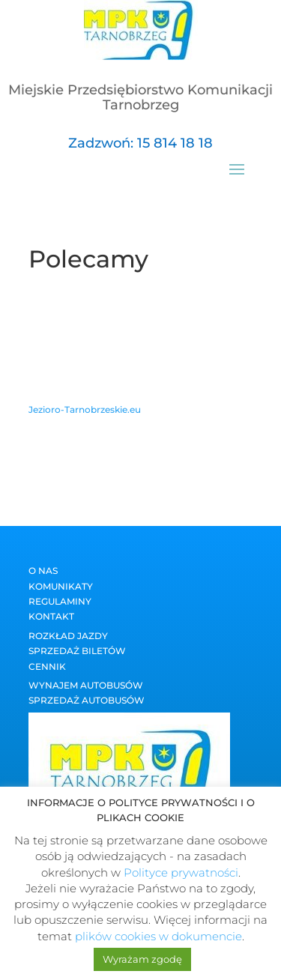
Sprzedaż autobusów (87, 700)
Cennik (47, 666)
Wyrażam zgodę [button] (142, 959)
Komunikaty (61, 586)
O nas (43, 571)
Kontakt (51, 616)
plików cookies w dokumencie (158, 936)
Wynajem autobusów (86, 685)
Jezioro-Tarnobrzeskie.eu (85, 409)
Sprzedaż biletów (77, 651)
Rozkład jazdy (68, 636)
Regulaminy (60, 601)
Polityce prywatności (181, 872)
